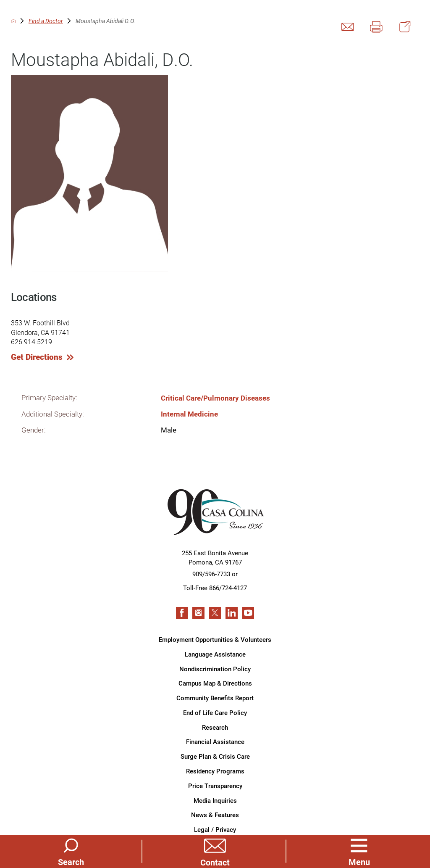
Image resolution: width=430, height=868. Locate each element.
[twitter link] (215, 613)
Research (215, 727)
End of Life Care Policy (215, 712)
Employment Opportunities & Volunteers (215, 639)
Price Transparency (215, 786)
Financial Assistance (215, 741)
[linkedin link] (231, 613)
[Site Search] (71, 851)
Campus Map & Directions (215, 683)
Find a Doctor (46, 21)
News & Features (215, 815)
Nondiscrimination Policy (215, 669)
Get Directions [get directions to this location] (37, 357)
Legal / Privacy (215, 829)
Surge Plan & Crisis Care (215, 756)
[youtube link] (248, 613)
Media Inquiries (215, 800)
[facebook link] (182, 613)
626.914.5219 (31, 342)
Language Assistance (215, 654)
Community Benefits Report (215, 698)
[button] (359, 851)
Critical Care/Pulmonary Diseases (215, 398)
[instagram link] (198, 613)
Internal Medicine (189, 414)
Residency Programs (215, 771)
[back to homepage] (13, 21)
